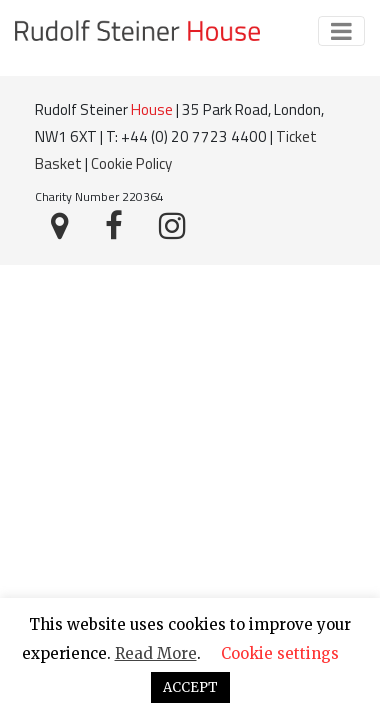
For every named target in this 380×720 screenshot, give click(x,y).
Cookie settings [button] (280, 653)
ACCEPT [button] (190, 687)
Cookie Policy (131, 163)
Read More (156, 653)
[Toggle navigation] (341, 31)
